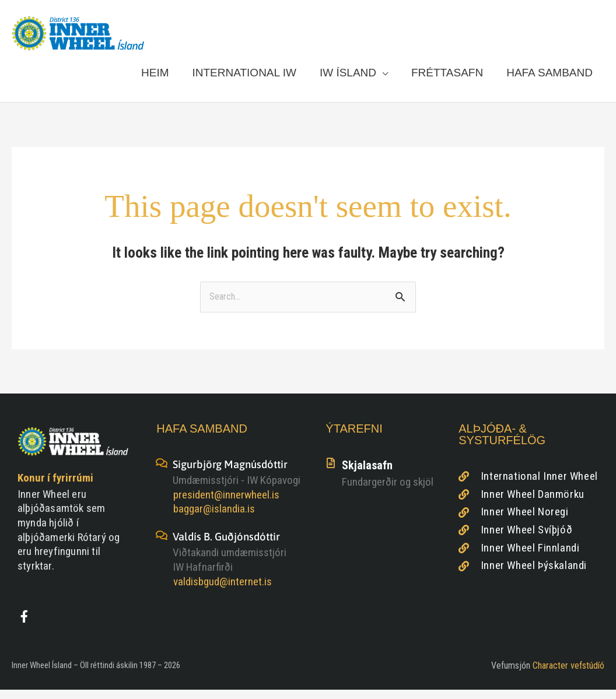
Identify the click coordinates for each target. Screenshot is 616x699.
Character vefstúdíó (568, 675)
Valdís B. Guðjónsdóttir (230, 545)
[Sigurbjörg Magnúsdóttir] (162, 472)
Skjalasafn (367, 475)
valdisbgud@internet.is (223, 590)
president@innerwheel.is (226, 503)
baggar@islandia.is (214, 518)
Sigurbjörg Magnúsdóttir (234, 473)
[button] (354, 77)
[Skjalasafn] (331, 472)
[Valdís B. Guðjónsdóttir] (162, 544)
